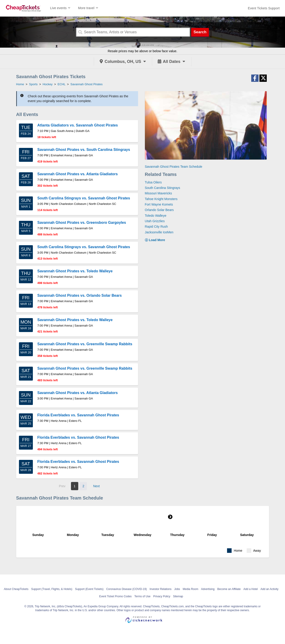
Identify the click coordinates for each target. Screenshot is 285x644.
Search (200, 32)
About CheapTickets (16, 589)
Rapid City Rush (156, 227)
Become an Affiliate (229, 589)
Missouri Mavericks (158, 193)
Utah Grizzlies (155, 221)
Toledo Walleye (156, 216)
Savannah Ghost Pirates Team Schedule (174, 167)
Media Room (191, 589)
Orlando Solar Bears (159, 210)
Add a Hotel (251, 589)
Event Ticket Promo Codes (115, 596)
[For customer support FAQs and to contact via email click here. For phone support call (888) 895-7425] (264, 8)
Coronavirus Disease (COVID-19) (126, 589)
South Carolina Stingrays (163, 188)
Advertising (208, 589)
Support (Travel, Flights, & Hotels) (52, 589)
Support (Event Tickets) (89, 589)
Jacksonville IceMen (159, 232)
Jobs (177, 589)
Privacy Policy (162, 596)
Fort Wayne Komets (159, 204)
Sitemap (178, 596)
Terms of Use (142, 596)
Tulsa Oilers (153, 182)
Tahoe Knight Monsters (161, 199)
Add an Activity (270, 589)
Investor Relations (160, 589)
